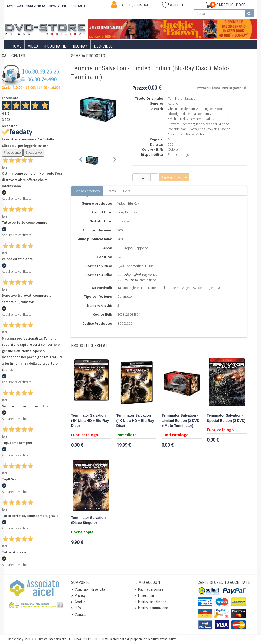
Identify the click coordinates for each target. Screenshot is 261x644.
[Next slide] (115, 160)
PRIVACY (54, 6)
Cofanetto (125, 296)
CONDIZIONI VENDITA (31, 6)
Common (187, 124)
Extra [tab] (127, 191)
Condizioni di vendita (90, 589)
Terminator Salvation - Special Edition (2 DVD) (226, 418)
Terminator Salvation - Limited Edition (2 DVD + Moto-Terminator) (180, 421)
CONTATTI (78, 6)
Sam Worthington (201, 109)
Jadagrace (187, 119)
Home (16, 46)
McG (171, 139)
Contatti (81, 614)
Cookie (80, 602)
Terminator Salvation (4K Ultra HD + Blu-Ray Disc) (90, 421)
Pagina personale (151, 589)
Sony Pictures (127, 212)
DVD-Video (103, 46)
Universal (124, 221)
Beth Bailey (187, 134)
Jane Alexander (206, 124)
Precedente (12, 152)
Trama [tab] (112, 191)
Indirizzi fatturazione (153, 608)
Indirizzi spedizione (152, 602)
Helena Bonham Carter (202, 114)
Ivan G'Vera (189, 129)
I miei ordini (146, 595)
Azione (173, 103)
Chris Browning (209, 129)
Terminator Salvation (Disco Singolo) (88, 520)
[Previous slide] (81, 160)
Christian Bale (178, 109)
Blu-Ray (80, 46)
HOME (10, 6)
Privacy (80, 595)
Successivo (34, 152)
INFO (65, 6)
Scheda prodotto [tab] (87, 191)
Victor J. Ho (204, 134)
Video (33, 46)
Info (78, 608)
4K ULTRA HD (55, 46)
